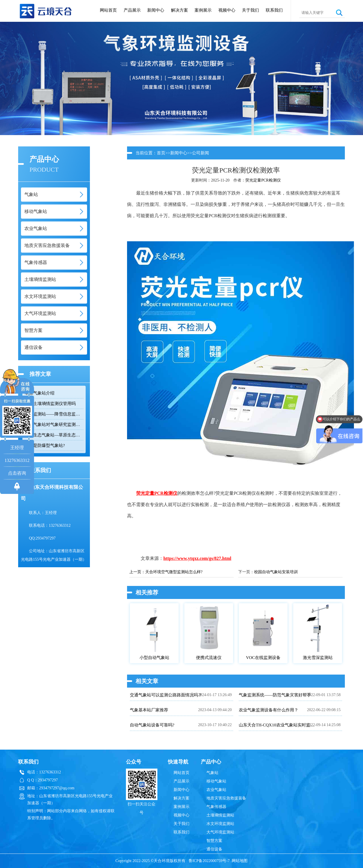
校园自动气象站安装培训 (276, 572)
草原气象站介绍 (40, 393)
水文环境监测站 (220, 824)
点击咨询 (17, 473)
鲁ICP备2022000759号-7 (209, 861)
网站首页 (108, 10)
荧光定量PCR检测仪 (263, 180)
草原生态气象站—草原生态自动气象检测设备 (54, 435)
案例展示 (203, 10)
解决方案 (180, 10)
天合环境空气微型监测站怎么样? (174, 572)
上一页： (137, 572)
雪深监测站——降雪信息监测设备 (54, 414)
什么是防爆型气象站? (45, 445)
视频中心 (227, 10)
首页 (161, 153)
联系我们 (274, 10)
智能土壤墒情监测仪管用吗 (50, 404)
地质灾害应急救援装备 (226, 798)
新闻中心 (156, 10)
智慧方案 (214, 841)
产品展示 (132, 10)
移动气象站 (216, 781)
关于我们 (250, 10)
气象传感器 (216, 807)
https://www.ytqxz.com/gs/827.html (197, 558)
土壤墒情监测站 (220, 815)
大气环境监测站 (220, 832)
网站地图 (240, 861)
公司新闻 (201, 153)
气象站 (212, 773)
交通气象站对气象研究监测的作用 (54, 425)
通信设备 (214, 849)
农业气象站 (216, 790)
